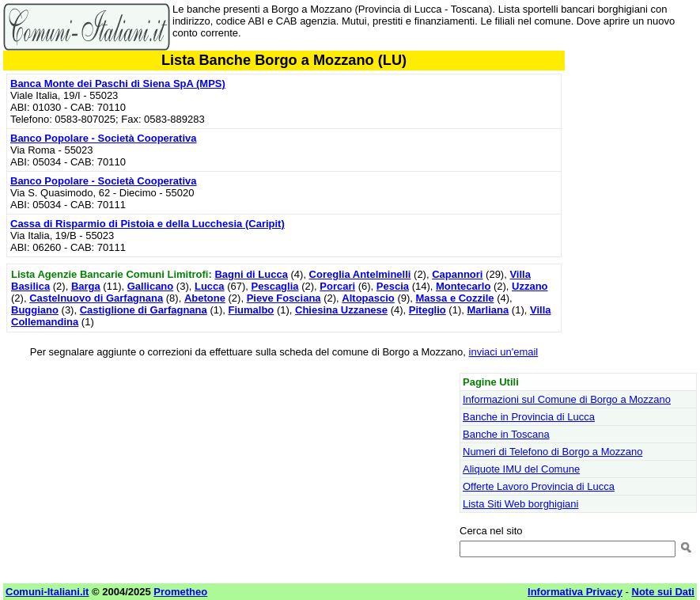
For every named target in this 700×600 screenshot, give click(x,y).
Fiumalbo (252, 310)
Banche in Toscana (506, 434)
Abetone (205, 298)
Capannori (457, 274)
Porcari (337, 286)
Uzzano (530, 286)
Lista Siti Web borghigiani (520, 504)
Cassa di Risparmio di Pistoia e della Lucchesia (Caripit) (148, 224)
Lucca (210, 286)
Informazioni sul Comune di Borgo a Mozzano (567, 399)
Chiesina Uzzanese (341, 310)
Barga (86, 286)
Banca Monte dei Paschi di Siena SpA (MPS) (118, 84)
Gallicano (151, 286)
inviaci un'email (504, 352)
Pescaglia (275, 286)
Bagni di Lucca (251, 274)
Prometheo (180, 592)
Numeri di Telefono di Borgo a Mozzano (552, 452)
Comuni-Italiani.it (47, 592)
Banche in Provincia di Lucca (529, 417)
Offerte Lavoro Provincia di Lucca (539, 486)
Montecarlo (463, 286)
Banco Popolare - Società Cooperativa (104, 138)
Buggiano (35, 310)
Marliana (488, 310)
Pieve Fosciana (284, 298)
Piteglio (428, 310)
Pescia (393, 286)
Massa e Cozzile (455, 298)
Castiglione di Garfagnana (144, 310)
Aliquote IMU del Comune (521, 469)
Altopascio (368, 298)
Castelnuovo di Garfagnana (96, 298)
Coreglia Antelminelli (360, 274)
